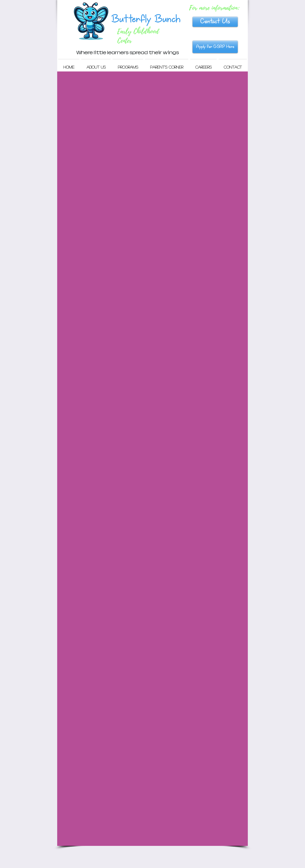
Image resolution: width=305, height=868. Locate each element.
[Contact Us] (215, 22)
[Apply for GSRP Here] (215, 47)
